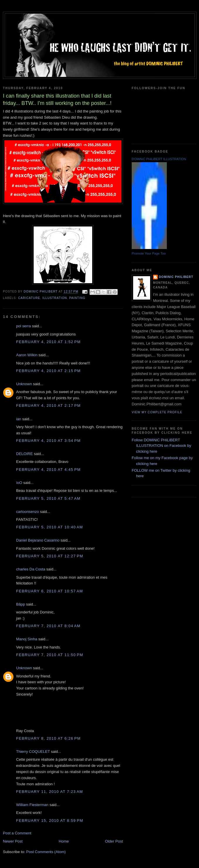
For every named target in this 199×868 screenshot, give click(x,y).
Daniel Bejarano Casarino (38, 540)
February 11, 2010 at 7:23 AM (50, 792)
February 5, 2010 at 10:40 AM (50, 527)
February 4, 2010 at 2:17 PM (48, 406)
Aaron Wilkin (27, 355)
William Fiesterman (32, 805)
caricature (29, 298)
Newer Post (13, 841)
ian (19, 419)
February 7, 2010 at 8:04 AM (48, 626)
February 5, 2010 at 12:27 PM (50, 556)
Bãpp (20, 604)
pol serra (24, 326)
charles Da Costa (31, 569)
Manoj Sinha (27, 639)
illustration (55, 298)
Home (64, 841)
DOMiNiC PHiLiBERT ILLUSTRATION (159, 159)
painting (77, 298)
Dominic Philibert (176, 277)
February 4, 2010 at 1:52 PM (48, 342)
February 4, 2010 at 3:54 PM (48, 441)
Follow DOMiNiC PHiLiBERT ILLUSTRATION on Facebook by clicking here (161, 446)
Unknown (24, 384)
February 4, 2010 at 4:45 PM (48, 470)
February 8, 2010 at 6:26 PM (48, 738)
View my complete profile (157, 412)
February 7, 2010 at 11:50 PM (50, 655)
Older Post (114, 841)
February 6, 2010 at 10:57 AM (50, 591)
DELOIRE (24, 454)
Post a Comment (17, 833)
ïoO (19, 483)
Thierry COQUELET (33, 752)
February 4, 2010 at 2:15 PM (48, 371)
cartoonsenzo (28, 512)
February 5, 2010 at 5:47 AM (48, 498)
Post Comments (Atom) (46, 852)
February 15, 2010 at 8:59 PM (50, 821)
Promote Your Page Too (149, 253)
